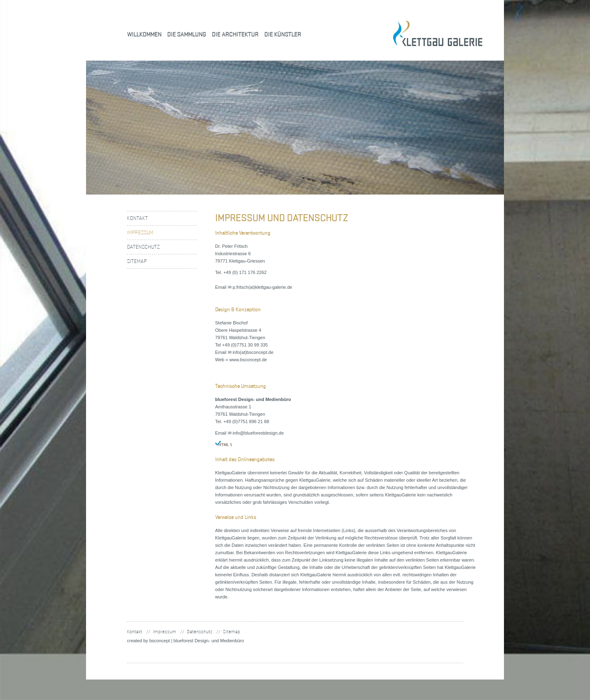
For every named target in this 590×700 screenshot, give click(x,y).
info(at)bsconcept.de (253, 352)
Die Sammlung (187, 34)
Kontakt (137, 218)
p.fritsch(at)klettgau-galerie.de (263, 287)
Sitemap (137, 261)
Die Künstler (283, 34)
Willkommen (144, 34)
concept (159, 641)
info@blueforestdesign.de (258, 433)
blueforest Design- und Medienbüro (209, 641)
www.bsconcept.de (248, 360)
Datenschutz (143, 247)
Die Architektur (235, 34)
